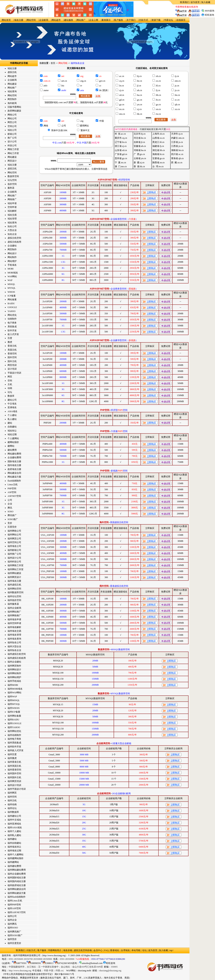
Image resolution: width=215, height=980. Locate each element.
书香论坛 (168, 20)
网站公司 (12, 118)
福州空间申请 (14, 623)
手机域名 (12, 265)
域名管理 (12, 219)
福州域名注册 (14, 581)
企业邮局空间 (103, 743)
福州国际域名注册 (17, 878)
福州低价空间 (14, 600)
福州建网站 (13, 862)
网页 (10, 377)
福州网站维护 (14, 677)
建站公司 (12, 400)
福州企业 (12, 920)
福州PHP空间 (14, 905)
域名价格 (68, 950)
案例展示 (106, 20)
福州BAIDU (13, 720)
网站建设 (12, 84)
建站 (10, 423)
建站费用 (12, 450)
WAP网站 (12, 276)
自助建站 (12, 427)
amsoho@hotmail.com (91, 963)
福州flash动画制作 (17, 897)
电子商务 (12, 323)
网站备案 (12, 300)
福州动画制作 (14, 735)
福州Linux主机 (15, 901)
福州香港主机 (14, 762)
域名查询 (12, 91)
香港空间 (12, 354)
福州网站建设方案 (17, 893)
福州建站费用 (14, 866)
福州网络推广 (14, 615)
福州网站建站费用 (17, 870)
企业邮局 (44, 20)
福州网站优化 (14, 731)
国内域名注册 (14, 465)
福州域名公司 (14, 546)
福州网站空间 (14, 589)
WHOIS (11, 292)
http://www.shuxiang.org (54, 955)
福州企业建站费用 (17, 874)
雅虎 (10, 342)
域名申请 (12, 203)
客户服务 (119, 20)
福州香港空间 (14, 770)
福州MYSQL (14, 704)
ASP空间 (12, 492)
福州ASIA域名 (15, 828)
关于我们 (131, 20)
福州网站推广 (14, 612)
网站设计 (12, 253)
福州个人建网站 (16, 855)
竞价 (10, 523)
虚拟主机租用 (14, 242)
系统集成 (12, 327)
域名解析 (12, 211)
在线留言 (181, 20)
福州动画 (12, 804)
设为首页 (195, 2)
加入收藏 (206, 2)
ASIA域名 (12, 411)
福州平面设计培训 (17, 789)
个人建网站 (13, 438)
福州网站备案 (14, 716)
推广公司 (12, 138)
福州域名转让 (14, 847)
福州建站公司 (14, 816)
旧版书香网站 (14, 107)
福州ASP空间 (14, 908)
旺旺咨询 (210, 15)
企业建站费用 (14, 457)
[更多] (105, 90)
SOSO (10, 512)
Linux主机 (13, 485)
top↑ (172, 950)
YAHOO (12, 311)
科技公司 (12, 146)
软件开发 (12, 331)
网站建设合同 (14, 473)
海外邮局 (12, 103)
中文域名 (12, 404)
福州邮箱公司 (14, 550)
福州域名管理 (14, 635)
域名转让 (12, 431)
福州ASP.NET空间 (17, 912)
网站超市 (56, 20)
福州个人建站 (14, 831)
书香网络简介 (55, 950)
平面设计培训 (14, 373)
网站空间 (31, 20)
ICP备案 (12, 296)
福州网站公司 (14, 535)
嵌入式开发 (13, 334)
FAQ (106, 950)
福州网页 (12, 793)
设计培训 (12, 369)
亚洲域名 (12, 407)
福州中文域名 (14, 820)
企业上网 (94, 20)
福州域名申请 (14, 619)
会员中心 (98, 950)
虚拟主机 (12, 72)
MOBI (10, 269)
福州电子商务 (14, 739)
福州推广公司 (14, 554)
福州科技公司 (14, 562)
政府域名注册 (14, 469)
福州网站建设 (14, 573)
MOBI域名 (13, 273)
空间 (10, 381)
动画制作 (12, 319)
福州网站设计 (14, 670)
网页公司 (12, 122)
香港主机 (12, 346)
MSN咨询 (210, 11)
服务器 (11, 188)
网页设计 (12, 161)
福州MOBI (13, 685)
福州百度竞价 (14, 943)
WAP (10, 280)
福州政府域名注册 (17, 885)
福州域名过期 (14, 851)
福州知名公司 (14, 642)
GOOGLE (12, 307)
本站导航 (136, 950)
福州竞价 (12, 939)
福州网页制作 (14, 666)
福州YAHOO (14, 727)
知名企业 (12, 234)
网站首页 (6, 20)
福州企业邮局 (14, 608)
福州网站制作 (14, 673)
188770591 (19, 963)
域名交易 (12, 215)
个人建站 (12, 415)
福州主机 (12, 800)
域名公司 (12, 130)
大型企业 (12, 230)
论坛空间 (12, 180)
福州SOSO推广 (15, 935)
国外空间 (12, 357)
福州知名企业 (14, 650)
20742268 (60, 963)
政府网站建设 (14, 111)
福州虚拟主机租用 (17, 658)
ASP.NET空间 (14, 496)
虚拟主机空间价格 (83, 950)
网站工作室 (13, 153)
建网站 (11, 446)
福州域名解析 (14, 627)
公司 (10, 500)
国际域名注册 (14, 461)
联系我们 (185, 2)
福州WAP (12, 697)
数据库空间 (13, 176)
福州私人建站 (14, 835)
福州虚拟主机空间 (17, 654)
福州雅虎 (12, 758)
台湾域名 (125, 950)
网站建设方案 (14, 477)
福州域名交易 (14, 631)
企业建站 (12, 246)
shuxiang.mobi (85, 971)
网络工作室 (13, 149)
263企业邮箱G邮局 (121, 793)
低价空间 (12, 184)
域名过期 (12, 434)
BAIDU (11, 303)
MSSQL (11, 284)
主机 (10, 384)
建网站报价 (13, 442)
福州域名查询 (14, 639)
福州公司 (12, 916)
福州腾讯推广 (14, 932)
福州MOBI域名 (15, 689)
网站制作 (12, 257)
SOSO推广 (13, 519)
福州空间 (12, 797)
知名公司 (12, 226)
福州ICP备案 (14, 712)
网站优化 (12, 315)
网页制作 (12, 99)
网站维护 (12, 261)
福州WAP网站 (14, 693)
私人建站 (12, 419)
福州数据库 (13, 812)
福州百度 (12, 754)
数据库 (11, 396)
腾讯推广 (12, 515)
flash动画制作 (14, 481)
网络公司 (12, 115)
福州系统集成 (14, 743)
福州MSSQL (14, 700)
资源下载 (156, 20)
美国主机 (12, 350)
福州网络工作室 (16, 565)
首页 (53, 63)
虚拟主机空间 (14, 238)
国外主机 (12, 361)
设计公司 (12, 142)
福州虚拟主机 (14, 585)
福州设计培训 (14, 785)
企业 (10, 504)
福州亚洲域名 (14, 824)
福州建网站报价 (16, 858)
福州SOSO (13, 928)
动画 (10, 388)
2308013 (47, 963)
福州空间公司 (14, 542)
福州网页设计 (14, 577)
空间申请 (12, 207)
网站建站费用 (14, 454)
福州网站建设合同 (17, 889)
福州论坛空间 (14, 596)
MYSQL (12, 288)
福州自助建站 (14, 843)
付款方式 (144, 20)
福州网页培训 (14, 781)
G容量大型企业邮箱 (121, 743)
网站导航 (63, 63)
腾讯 (10, 508)
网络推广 (12, 199)
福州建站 (12, 839)
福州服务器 (13, 604)
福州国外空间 (14, 773)
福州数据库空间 (16, 592)
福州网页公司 (14, 539)
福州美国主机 (14, 766)
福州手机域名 (14, 681)
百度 (10, 338)
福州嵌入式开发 (16, 750)
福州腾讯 (12, 924)
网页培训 (12, 365)
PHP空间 (12, 488)
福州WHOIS (14, 708)
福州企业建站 (14, 662)
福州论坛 (12, 808)
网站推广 (81, 20)
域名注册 (19, 20)
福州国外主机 (14, 777)
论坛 (10, 392)
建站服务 (69, 20)
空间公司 (12, 126)
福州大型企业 (14, 646)
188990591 (34, 963)
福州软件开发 (14, 747)
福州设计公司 (14, 558)
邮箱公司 (12, 134)
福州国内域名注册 (17, 881)
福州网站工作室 (16, 569)
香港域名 (115, 950)
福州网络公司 (14, 531)
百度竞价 (12, 527)
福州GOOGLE (14, 723)
